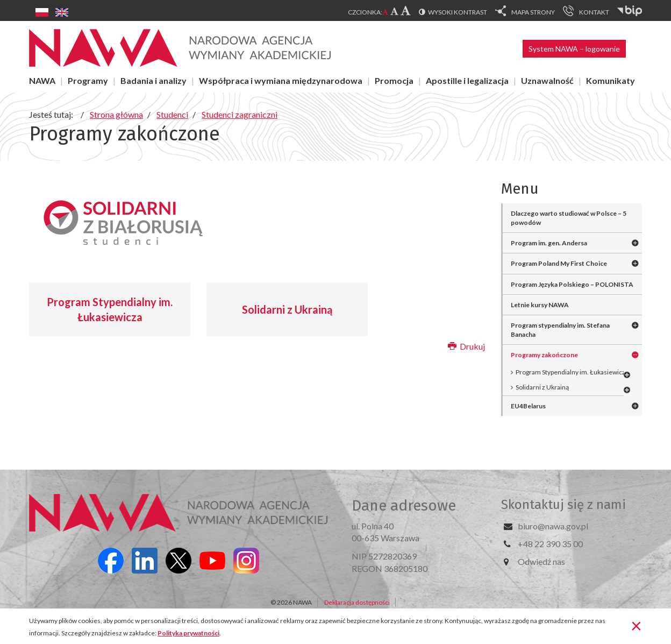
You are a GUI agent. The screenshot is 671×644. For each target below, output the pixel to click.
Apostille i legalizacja (467, 80)
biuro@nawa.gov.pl (553, 526)
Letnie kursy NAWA (540, 305)
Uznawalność (547, 80)
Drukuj (466, 346)
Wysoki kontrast (458, 12)
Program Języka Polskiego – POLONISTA (572, 284)
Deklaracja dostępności (357, 602)
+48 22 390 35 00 (550, 544)
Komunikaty (611, 80)
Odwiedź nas (541, 561)
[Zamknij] (636, 625)
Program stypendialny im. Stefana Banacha (560, 330)
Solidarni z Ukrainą (287, 309)
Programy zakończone (544, 355)
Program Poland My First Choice (559, 263)
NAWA (42, 80)
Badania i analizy (154, 80)
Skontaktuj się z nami (563, 505)
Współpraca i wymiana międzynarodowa (281, 80)
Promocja (394, 80)
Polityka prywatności (188, 633)
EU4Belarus (528, 406)
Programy (88, 80)
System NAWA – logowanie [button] (574, 49)
